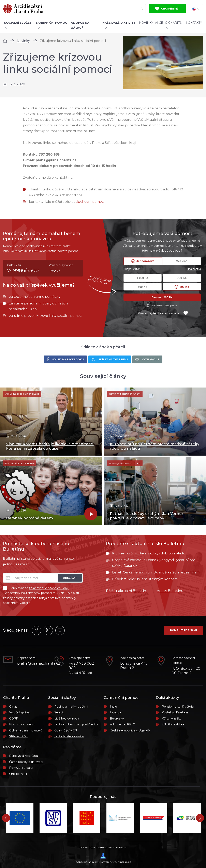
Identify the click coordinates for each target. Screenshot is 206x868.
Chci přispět (167, 9)
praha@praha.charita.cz (33, 664)
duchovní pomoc (90, 202)
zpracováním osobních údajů (49, 588)
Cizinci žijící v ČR (66, 730)
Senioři (59, 712)
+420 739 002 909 (81, 666)
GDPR (14, 719)
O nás (13, 707)
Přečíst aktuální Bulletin (126, 591)
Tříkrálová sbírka (173, 724)
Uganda (115, 712)
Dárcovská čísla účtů (24, 756)
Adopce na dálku (122, 724)
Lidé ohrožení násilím (69, 736)
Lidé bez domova (67, 719)
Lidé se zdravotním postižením (76, 724)
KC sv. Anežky (172, 719)
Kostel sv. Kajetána (175, 712)
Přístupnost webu (22, 724)
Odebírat (70, 578)
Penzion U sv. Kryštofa (178, 707)
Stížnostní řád (19, 736)
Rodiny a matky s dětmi (71, 707)
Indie (113, 707)
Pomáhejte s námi (183, 630)
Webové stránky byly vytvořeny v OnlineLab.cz (103, 858)
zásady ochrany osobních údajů (25, 598)
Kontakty (194, 23)
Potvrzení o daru (21, 768)
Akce (159, 23)
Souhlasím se (36, 588)
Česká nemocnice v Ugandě (130, 730)
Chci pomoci (18, 774)
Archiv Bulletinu (170, 591)
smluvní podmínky (63, 598)
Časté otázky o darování (26, 762)
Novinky (146, 23)
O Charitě (173, 25)
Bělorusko (117, 719)
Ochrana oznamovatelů (26, 730)
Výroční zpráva (19, 712)
